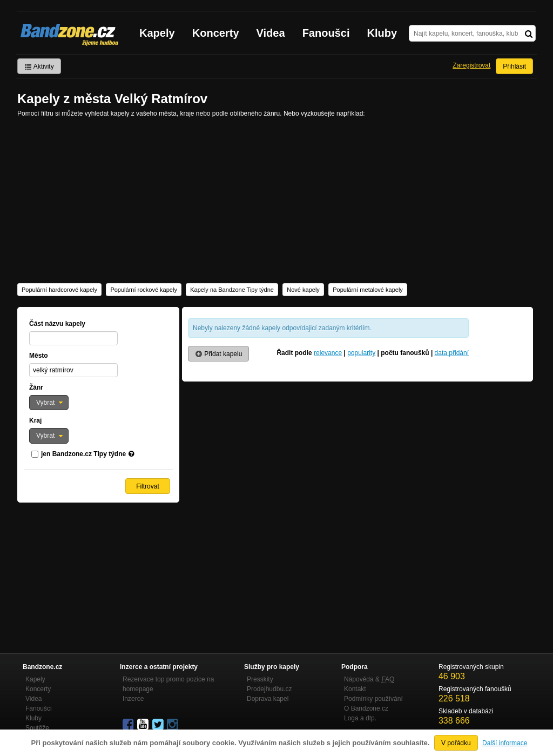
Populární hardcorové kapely (59, 290)
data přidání (452, 353)
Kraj (35, 420)
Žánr (36, 387)
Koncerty (216, 33)
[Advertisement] (276, 199)
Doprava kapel (268, 699)
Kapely (157, 33)
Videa (271, 33)
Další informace (505, 743)
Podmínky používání (373, 699)
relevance (328, 353)
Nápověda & (369, 679)
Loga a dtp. (360, 718)
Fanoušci (326, 33)
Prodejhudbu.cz (269, 689)
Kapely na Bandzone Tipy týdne (232, 290)
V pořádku (456, 743)
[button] (49, 403)
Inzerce (133, 699)
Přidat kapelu (218, 354)
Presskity (260, 679)
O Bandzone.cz (366, 708)
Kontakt (355, 689)
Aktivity (39, 66)
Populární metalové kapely (368, 290)
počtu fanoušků (405, 353)
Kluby (382, 33)
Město (39, 356)
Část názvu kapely (57, 324)
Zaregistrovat (471, 65)
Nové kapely (303, 290)
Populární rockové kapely (144, 290)
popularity (361, 353)
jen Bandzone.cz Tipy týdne (83, 454)
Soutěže (37, 728)
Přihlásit (514, 66)
